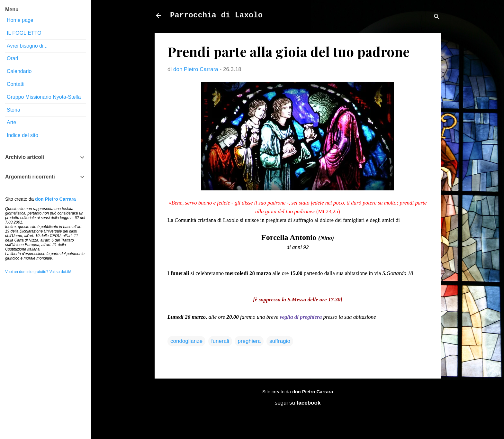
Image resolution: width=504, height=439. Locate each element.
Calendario (19, 71)
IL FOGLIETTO (24, 33)
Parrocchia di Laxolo (216, 15)
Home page (20, 20)
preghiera (249, 341)
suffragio (280, 341)
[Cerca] (437, 18)
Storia (14, 110)
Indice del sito (22, 135)
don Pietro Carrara (313, 392)
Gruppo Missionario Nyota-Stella (44, 97)
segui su (298, 403)
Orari (13, 58)
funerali (220, 341)
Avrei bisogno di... (27, 46)
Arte (11, 122)
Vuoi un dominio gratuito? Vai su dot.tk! (38, 272)
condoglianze (186, 341)
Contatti (16, 84)
